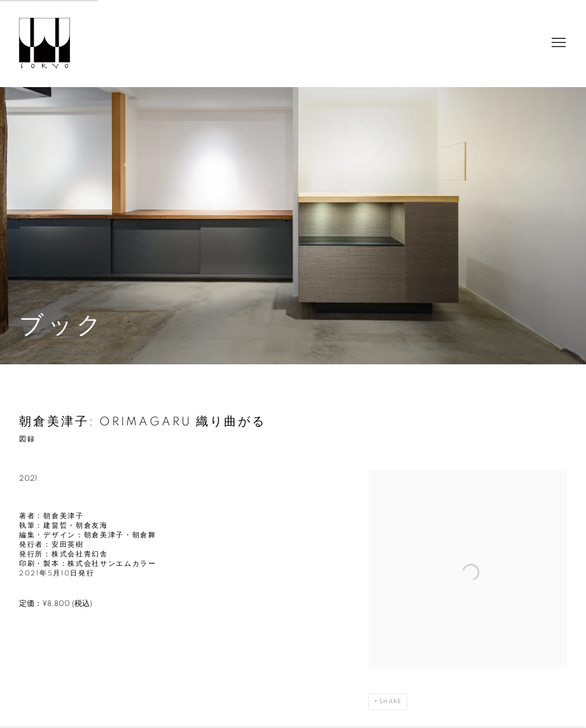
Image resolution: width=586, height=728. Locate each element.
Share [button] (390, 702)
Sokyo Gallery (45, 43)
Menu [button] (557, 43)
